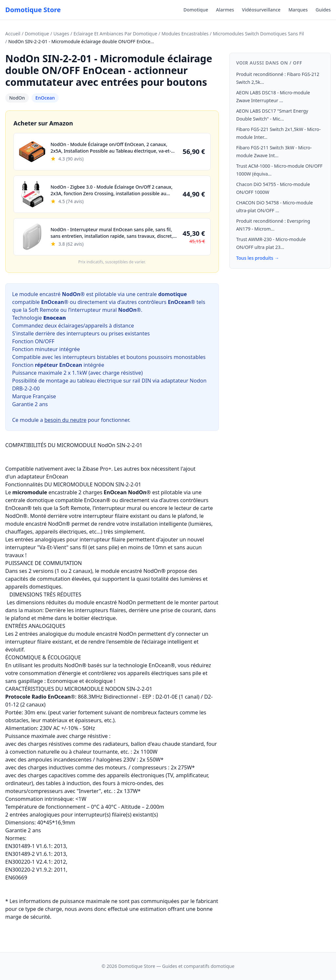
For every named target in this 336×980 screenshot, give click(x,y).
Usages (61, 34)
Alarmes (225, 10)
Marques (298, 10)
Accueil (13, 34)
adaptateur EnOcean (43, 477)
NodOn (17, 98)
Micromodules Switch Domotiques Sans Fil (259, 34)
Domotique (196, 10)
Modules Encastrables (185, 34)
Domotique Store (33, 10)
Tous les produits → (258, 258)
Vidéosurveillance (261, 10)
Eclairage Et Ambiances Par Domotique (115, 34)
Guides (323, 10)
